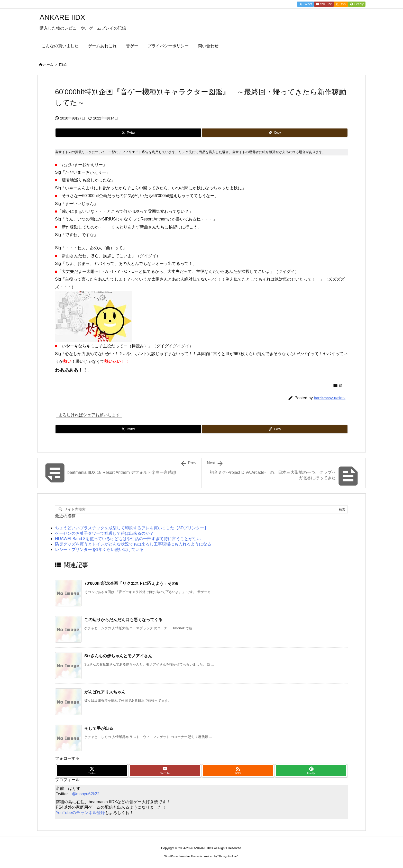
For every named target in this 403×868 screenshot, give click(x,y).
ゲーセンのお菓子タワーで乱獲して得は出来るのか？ (104, 533)
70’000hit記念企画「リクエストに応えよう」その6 (131, 583)
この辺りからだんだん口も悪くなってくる (123, 620)
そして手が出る (99, 728)
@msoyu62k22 (86, 794)
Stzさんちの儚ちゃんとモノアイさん (118, 656)
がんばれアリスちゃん (105, 692)
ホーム (48, 65)
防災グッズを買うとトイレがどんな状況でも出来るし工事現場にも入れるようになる (133, 544)
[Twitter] (128, 133)
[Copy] (275, 133)
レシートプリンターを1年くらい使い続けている (99, 550)
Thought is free (228, 856)
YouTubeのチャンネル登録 (80, 813)
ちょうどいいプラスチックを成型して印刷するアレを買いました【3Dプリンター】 (132, 528)
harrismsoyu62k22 (330, 398)
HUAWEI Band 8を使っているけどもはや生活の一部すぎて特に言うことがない (128, 539)
